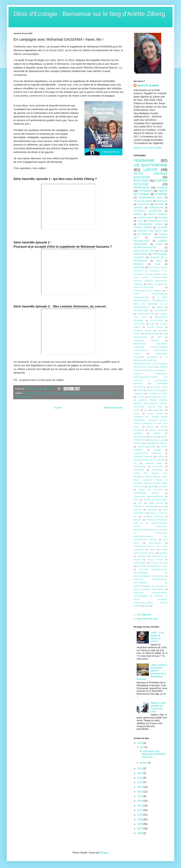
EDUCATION (139, 324)
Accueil (58, 408)
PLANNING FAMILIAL (143, 457)
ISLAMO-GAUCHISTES (145, 247)
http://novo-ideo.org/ (147, 619)
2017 (140, 782)
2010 (140, 815)
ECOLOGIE (141, 181)
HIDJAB (140, 390)
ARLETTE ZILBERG (148, 86)
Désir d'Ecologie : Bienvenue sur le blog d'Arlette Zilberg (89, 14)
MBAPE (157, 433)
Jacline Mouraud (154, 390)
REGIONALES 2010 (158, 221)
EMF (152, 324)
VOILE (159, 261)
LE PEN (141, 397)
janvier (144, 763)
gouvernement (155, 543)
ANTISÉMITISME (141, 311)
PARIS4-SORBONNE (147, 447)
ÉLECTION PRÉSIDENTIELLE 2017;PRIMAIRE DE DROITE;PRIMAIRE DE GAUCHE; (151, 573)
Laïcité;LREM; (158, 410)
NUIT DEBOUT (161, 443)
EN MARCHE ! (145, 234)
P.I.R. (140, 221)
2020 (140, 768)
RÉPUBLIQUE (140, 467)
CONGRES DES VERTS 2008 (152, 231)
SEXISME (138, 208)
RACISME (159, 204)
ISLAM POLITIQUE (143, 201)
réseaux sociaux (155, 560)
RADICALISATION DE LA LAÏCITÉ (149, 460)
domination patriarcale (153, 516)
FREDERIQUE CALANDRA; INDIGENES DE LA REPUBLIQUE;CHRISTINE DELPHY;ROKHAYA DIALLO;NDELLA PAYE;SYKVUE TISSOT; (151, 360)
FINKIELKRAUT (140, 337)
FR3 (159, 337)
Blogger (104, 853)
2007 (140, 829)
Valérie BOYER (156, 503)
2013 (140, 801)
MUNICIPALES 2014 (151, 198)
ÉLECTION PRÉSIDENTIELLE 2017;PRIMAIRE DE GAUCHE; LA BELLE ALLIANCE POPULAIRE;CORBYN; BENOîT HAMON (151, 599)
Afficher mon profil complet (148, 148)
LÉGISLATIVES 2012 (144, 251)
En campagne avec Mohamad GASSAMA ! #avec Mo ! (153, 754)
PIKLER (157, 450)
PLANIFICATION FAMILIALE (147, 453)
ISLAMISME (161, 194)
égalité (147, 606)
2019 (140, 773)
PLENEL (161, 457)
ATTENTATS (146, 191)
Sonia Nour (163, 487)
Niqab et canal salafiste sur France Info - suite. (158, 707)
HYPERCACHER (145, 218)
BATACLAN (162, 201)
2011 (140, 810)
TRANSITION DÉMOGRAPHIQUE (149, 497)
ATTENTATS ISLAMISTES (148, 211)
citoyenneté (152, 510)
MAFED (150, 427)
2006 (140, 833)
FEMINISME (144, 161)
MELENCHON (140, 437)
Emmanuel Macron (143, 330)
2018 (140, 778)
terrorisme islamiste (159, 563)
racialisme (163, 553)
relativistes (142, 556)
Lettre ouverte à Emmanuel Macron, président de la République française (152, 672)
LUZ (146, 410)
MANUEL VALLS (156, 430)
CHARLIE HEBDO (143, 228)
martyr (152, 550)
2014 (140, 796)
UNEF (136, 500)
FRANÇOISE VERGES (146, 340)
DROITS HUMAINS (158, 214)
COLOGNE (162, 228)
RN (135, 463)
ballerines (138, 510)
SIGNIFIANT (157, 470)
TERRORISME (156, 208)
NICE (161, 251)
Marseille (153, 437)
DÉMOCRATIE (141, 188)
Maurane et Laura (157, 440)
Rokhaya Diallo (154, 463)
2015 (140, 792)
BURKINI (138, 214)
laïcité (158, 264)
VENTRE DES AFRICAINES (155, 500)
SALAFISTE (158, 467)
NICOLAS (138, 443)
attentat (161, 506)
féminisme (138, 264)
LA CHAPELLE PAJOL (158, 394)
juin (142, 747)
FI (164, 334)
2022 (140, 743)
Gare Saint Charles (159, 387)
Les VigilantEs (144, 615)
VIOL (140, 503)
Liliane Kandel (155, 414)
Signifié (151, 487)
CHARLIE (162, 188)
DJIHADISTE (143, 204)
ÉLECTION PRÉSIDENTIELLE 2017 (152, 566)
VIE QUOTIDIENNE (151, 165)
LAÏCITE (151, 170)
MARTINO (138, 433)
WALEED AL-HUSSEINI (144, 506)
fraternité (137, 520)
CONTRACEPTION (146, 314)
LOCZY (137, 410)
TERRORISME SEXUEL (147, 493)
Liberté (137, 414)
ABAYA (160, 307)
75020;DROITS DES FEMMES (148, 291)
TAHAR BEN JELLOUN (151, 490)
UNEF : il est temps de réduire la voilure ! (157, 637)
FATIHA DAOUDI (152, 334)
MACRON (163, 218)
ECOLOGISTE (157, 321)
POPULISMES (141, 254)
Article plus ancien (113, 408)
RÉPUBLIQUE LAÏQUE (150, 224)
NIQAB (148, 443)
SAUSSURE (139, 470)
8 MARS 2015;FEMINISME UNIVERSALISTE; (151, 294)
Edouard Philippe (155, 327)
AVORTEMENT (161, 311)
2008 (140, 824)
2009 (140, 819)
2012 (140, 805)
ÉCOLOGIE (139, 267)
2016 (140, 787)
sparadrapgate (140, 563)
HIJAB (159, 244)
